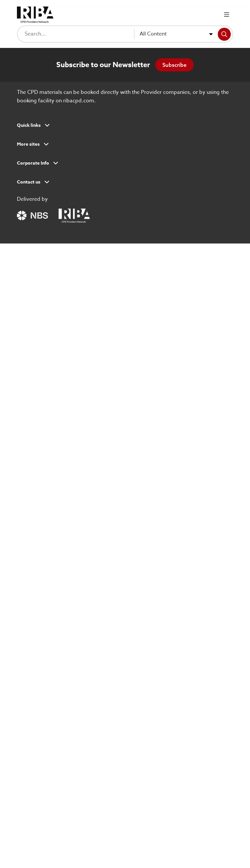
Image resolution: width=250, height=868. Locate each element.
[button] (125, 127)
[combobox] (176, 34)
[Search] (224, 34)
